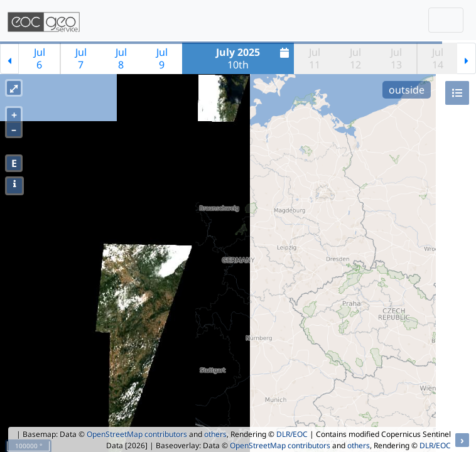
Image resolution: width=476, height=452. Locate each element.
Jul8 (121, 58)
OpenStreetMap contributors (137, 434)
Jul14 (438, 58)
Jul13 (396, 58)
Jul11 (315, 58)
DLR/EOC (292, 434)
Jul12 (355, 58)
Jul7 (81, 58)
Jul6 (40, 58)
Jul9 (162, 58)
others (215, 434)
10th (254, 58)
